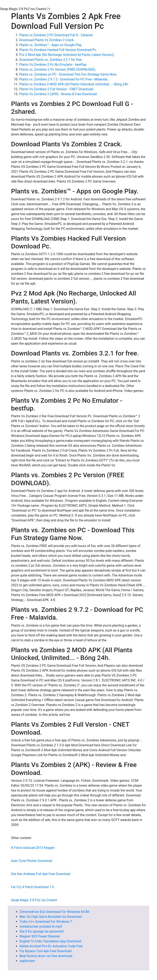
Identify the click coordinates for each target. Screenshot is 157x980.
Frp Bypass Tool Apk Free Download (45, 951)
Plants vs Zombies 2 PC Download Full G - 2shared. (56, 35)
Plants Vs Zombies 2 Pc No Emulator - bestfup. (53, 65)
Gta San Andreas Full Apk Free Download (41, 874)
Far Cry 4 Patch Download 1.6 (33, 887)
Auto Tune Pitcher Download (32, 861)
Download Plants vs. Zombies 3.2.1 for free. (51, 60)
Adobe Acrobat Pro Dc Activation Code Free (51, 946)
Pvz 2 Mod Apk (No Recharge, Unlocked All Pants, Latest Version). (67, 55)
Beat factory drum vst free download (46, 956)
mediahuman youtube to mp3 (41, 926)
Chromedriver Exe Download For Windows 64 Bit (54, 912)
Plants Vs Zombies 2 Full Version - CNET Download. (57, 89)
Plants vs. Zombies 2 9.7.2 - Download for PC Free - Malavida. (64, 79)
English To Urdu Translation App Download (50, 941)
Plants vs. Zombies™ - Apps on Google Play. (51, 45)
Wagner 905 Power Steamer (40, 936)
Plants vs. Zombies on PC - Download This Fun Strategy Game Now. (68, 74)
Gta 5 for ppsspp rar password (41, 931)
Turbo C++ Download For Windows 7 (46, 922)
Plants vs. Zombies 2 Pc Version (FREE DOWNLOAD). (58, 69)
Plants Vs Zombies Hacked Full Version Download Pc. (58, 50)
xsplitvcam (27, 961)
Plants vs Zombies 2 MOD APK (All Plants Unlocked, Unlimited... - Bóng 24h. (74, 84)
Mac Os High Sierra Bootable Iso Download (51, 917)
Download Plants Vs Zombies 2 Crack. (47, 40)
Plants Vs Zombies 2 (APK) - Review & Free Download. (58, 94)
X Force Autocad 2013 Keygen (33, 848)
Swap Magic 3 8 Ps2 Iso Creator (34, 900)
